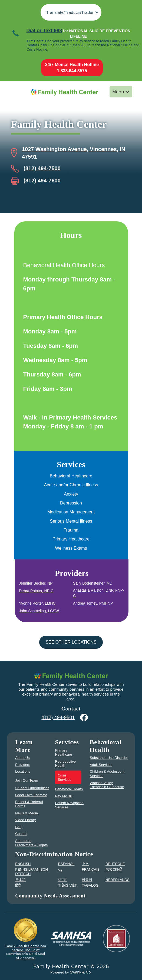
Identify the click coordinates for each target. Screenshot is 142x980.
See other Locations (71, 642)
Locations (23, 771)
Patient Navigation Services (69, 805)
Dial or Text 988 (44, 31)
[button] (71, 12)
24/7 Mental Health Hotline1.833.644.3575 (72, 68)
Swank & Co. (81, 972)
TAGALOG (90, 885)
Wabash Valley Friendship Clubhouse (107, 785)
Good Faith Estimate (31, 795)
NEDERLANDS (118, 880)
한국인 (87, 880)
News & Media (27, 813)
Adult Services (101, 765)
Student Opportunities (32, 788)
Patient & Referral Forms (29, 804)
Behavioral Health (69, 789)
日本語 (20, 880)
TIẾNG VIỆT (67, 885)
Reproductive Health (65, 764)
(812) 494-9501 (58, 717)
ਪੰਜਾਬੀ (62, 880)
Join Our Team (27, 780)
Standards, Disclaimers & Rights (31, 843)
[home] (63, 92)
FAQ (19, 827)
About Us (22, 758)
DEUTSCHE (115, 864)
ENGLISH (23, 864)
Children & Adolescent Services (107, 774)
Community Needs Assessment (50, 896)
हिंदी (18, 885)
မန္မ (60, 869)
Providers (23, 765)
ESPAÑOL (66, 864)
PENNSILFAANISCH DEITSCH (32, 872)
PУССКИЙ (114, 869)
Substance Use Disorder (109, 758)
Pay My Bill (64, 796)
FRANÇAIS (91, 869)
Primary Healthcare (63, 753)
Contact (21, 834)
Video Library (25, 820)
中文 (85, 864)
